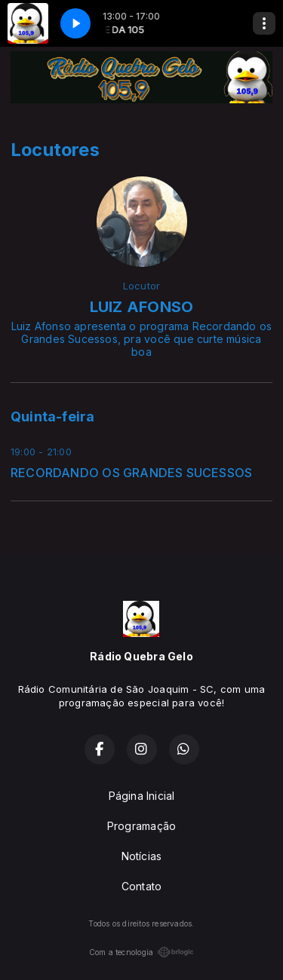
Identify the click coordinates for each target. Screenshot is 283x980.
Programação (141, 826)
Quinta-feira (53, 416)
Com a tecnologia (141, 952)
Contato (141, 886)
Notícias (142, 856)
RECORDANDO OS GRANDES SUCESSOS (131, 473)
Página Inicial (142, 796)
